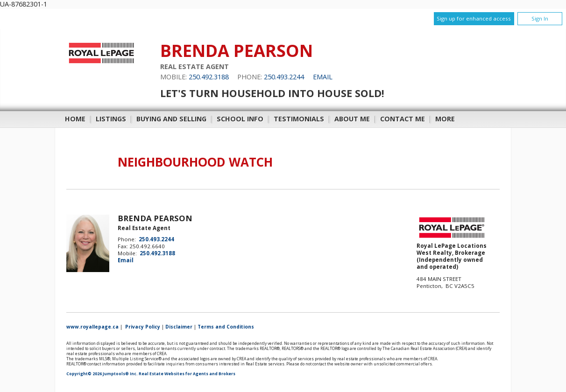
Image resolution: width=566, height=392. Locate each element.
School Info (240, 119)
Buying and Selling (171, 119)
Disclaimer (179, 327)
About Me (352, 119)
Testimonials (299, 119)
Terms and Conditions (226, 327)
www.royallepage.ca (92, 327)
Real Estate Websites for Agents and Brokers (187, 374)
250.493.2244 (284, 77)
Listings (111, 119)
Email (323, 77)
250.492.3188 (209, 77)
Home (75, 119)
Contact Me (403, 119)
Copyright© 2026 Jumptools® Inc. (102, 374)
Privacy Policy (143, 327)
